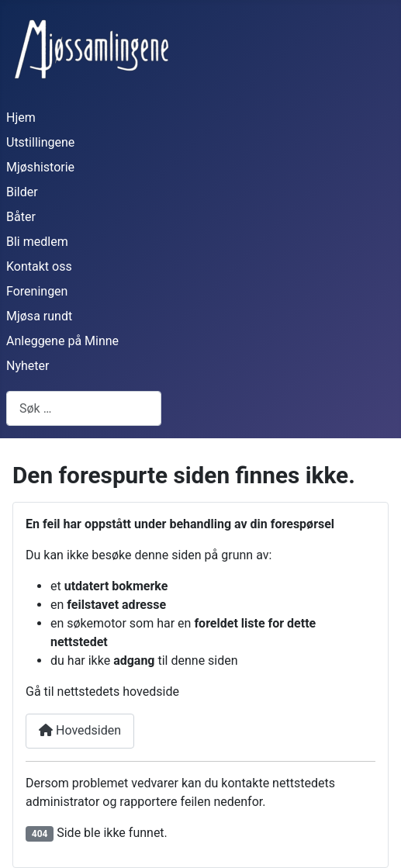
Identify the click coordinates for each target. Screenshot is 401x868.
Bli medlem (37, 242)
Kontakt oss (39, 266)
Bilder (22, 192)
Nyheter (28, 366)
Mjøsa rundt (39, 316)
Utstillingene (40, 142)
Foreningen (37, 291)
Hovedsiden (80, 730)
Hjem (21, 118)
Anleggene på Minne (62, 341)
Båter (21, 217)
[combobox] (84, 408)
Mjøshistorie (40, 167)
